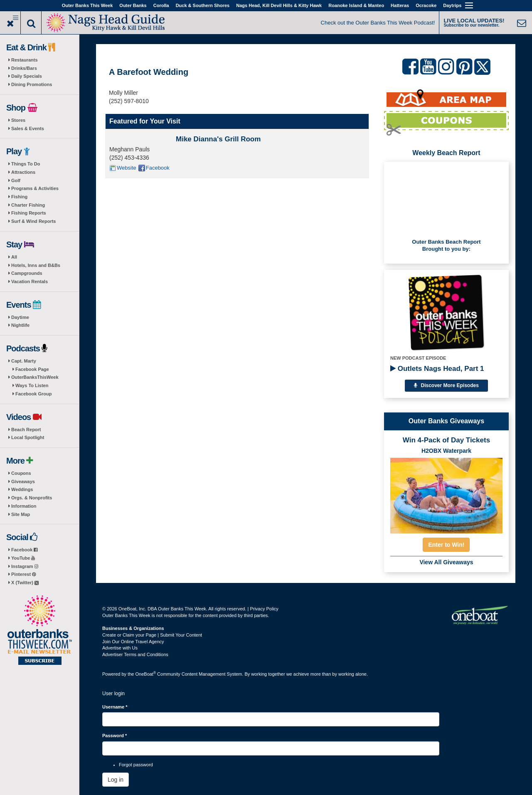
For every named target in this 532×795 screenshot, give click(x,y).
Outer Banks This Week (87, 5)
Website (127, 168)
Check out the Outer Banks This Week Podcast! (378, 23)
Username (115, 707)
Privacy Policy (264, 609)
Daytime (20, 317)
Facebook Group (33, 394)
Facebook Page (32, 369)
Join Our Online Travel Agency (133, 642)
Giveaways (23, 481)
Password (115, 736)
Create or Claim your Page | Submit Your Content (152, 635)
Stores (18, 120)
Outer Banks (133, 5)
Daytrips (452, 5)
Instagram (25, 566)
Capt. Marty (24, 361)
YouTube (23, 558)
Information (24, 506)
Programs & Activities (35, 188)
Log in (116, 780)
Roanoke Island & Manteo (356, 5)
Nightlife (20, 325)
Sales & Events (28, 128)
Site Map (21, 514)
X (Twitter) (25, 583)
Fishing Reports (29, 213)
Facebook (24, 550)
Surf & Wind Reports (33, 221)
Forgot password (136, 765)
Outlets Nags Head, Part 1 (437, 369)
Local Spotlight (28, 437)
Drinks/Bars (24, 68)
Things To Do (26, 164)
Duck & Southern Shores (203, 5)
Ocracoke (426, 5)
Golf (16, 180)
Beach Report (26, 430)
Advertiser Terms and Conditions (135, 654)
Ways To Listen (32, 385)
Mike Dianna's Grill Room (218, 139)
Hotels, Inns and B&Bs (36, 265)
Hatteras (400, 5)
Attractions (23, 172)
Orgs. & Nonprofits (32, 498)
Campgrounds (27, 273)
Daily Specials (27, 76)
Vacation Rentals (30, 281)
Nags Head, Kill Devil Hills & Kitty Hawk (279, 5)
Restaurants (25, 60)
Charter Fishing (28, 205)
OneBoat (146, 674)
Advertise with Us (120, 648)
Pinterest (23, 574)
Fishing (19, 197)
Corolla (161, 5)
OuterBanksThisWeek (35, 377)
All (14, 257)
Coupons (21, 473)
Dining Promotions (32, 84)
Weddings (22, 489)
